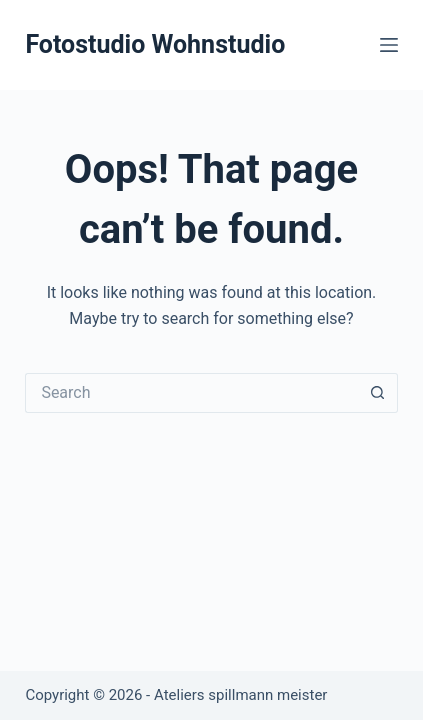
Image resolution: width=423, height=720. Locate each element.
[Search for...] (191, 393)
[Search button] (378, 393)
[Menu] (389, 45)
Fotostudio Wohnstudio (155, 44)
